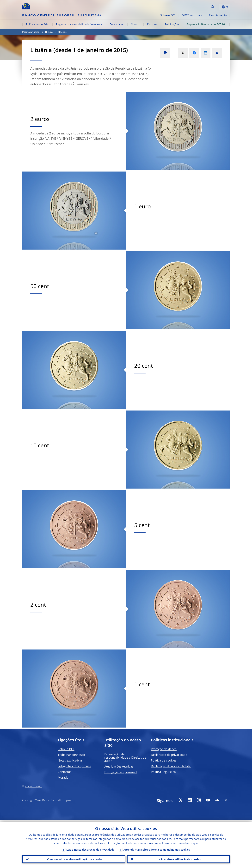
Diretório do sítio (34, 786)
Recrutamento (218, 15)
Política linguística (163, 772)
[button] (219, 7)
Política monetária (37, 24)
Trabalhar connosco (71, 755)
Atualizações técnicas (119, 766)
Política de (164, 760)
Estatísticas (116, 24)
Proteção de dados (164, 749)
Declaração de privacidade (169, 755)
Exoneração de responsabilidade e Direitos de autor (125, 757)
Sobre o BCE (168, 15)
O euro (135, 24)
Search (213, 7)
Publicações (172, 24)
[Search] (194, 7)
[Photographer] (95, 233)
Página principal (31, 32)
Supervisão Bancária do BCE (206, 24)
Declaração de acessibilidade (171, 766)
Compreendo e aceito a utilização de (74, 858)
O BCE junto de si (192, 15)
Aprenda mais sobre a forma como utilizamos (157, 848)
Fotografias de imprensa (74, 766)
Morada (63, 777)
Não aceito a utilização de (178, 858)
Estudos (152, 24)
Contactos (65, 772)
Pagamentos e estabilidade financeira (79, 24)
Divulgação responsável (121, 772)
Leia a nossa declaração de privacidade (90, 848)
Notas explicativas (70, 760)
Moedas (62, 32)
